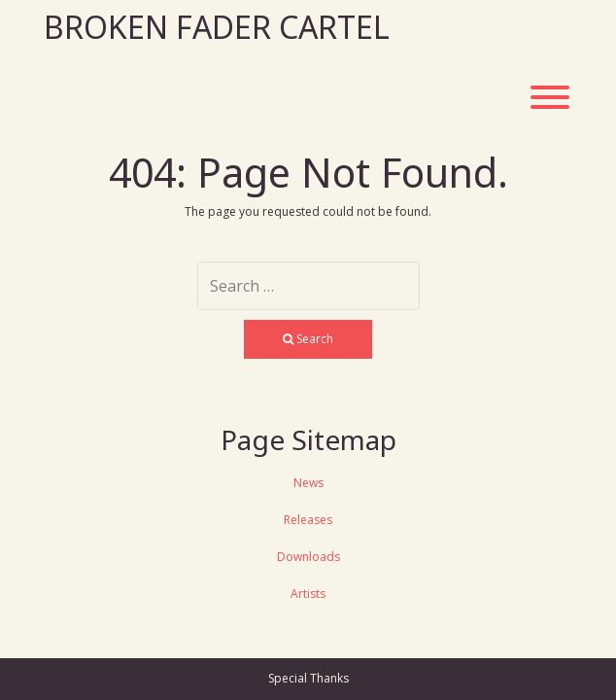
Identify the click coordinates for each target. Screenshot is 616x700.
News (308, 483)
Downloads (308, 557)
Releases (308, 520)
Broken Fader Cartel (217, 27)
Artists (308, 594)
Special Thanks (308, 678)
